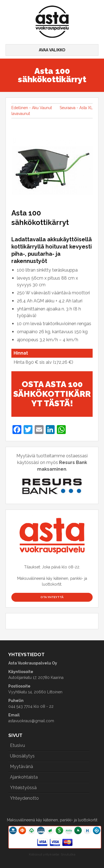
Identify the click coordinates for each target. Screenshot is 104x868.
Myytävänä (21, 767)
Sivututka (68, 854)
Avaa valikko (52, 50)
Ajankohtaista (24, 777)
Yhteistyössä (23, 788)
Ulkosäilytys (22, 756)
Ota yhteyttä (52, 597)
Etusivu (17, 745)
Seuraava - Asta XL (76, 108)
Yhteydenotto (24, 798)
